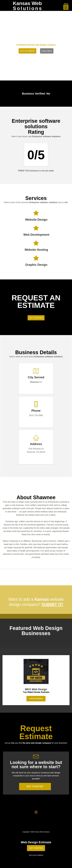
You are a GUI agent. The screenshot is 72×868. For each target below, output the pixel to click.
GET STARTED (35, 786)
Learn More (47, 51)
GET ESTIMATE (28, 51)
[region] (36, 680)
